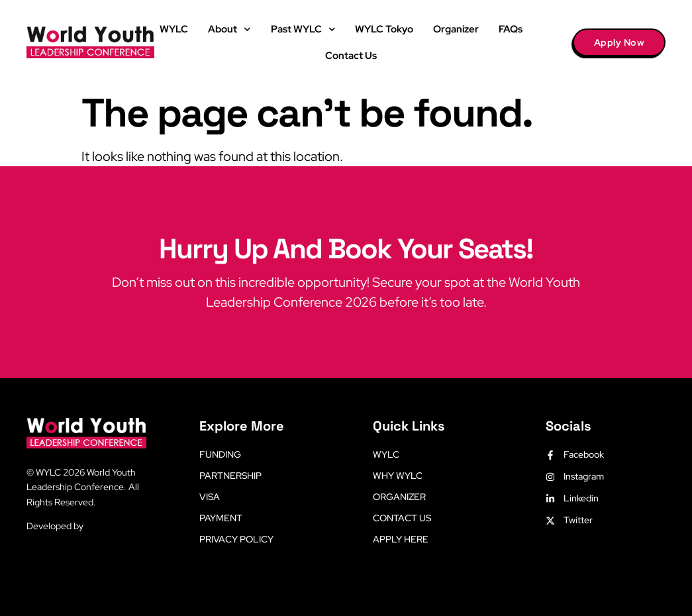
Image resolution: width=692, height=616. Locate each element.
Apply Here (401, 539)
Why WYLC (398, 476)
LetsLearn (106, 526)
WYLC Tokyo (384, 29)
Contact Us (351, 56)
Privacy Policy (236, 539)
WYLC (174, 29)
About (229, 29)
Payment (221, 518)
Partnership (230, 476)
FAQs (511, 29)
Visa (210, 497)
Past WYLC (303, 29)
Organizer (456, 29)
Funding (220, 454)
